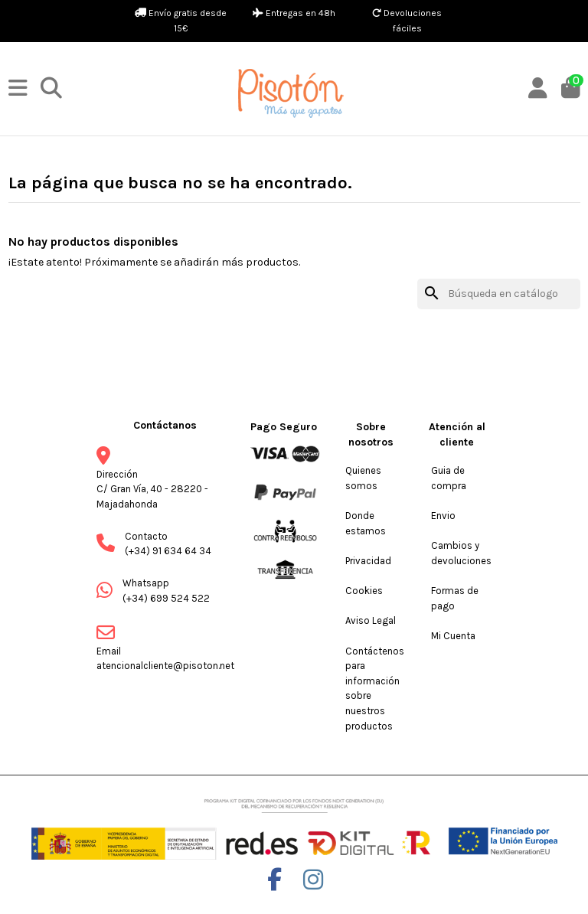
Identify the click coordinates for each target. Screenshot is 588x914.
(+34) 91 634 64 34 (168, 551)
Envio (443, 516)
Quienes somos (363, 478)
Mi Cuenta (453, 636)
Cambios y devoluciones (461, 553)
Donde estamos (366, 523)
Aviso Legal (371, 620)
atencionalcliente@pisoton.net (165, 666)
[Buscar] (499, 294)
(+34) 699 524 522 (166, 598)
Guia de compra (449, 478)
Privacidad (368, 561)
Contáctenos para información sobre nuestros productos (375, 689)
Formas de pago (455, 598)
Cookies (364, 591)
